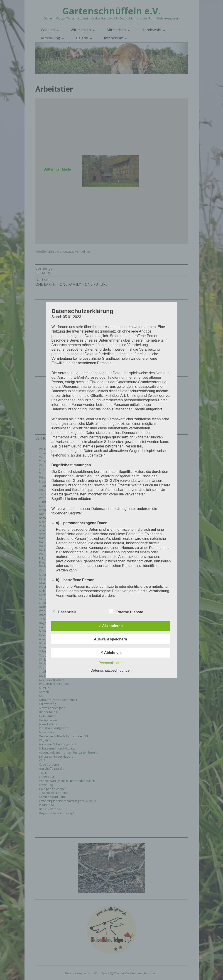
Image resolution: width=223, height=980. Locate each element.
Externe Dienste (126, 611)
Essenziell (64, 611)
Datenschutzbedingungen (111, 670)
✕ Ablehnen (110, 652)
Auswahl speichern (110, 639)
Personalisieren (111, 663)
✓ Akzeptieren (110, 626)
